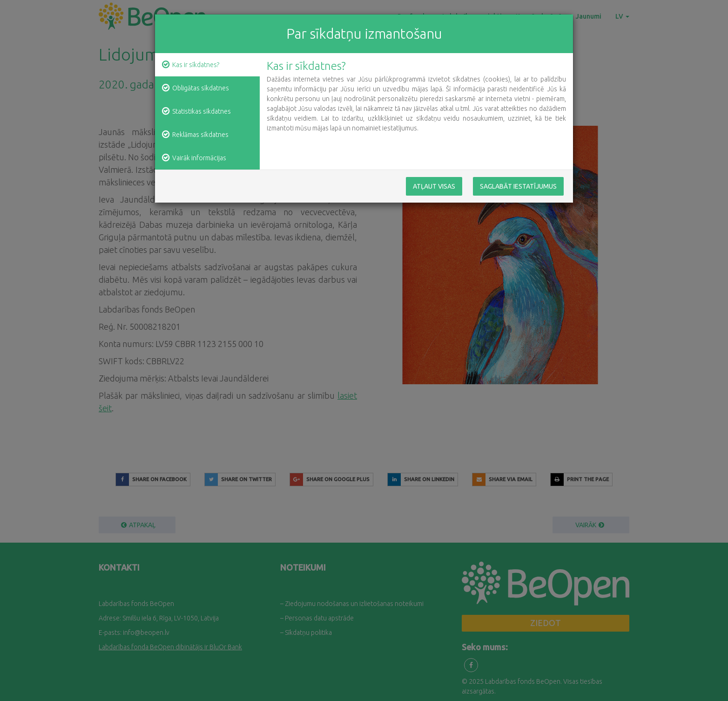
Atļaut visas (434, 186)
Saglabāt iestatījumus (518, 186)
